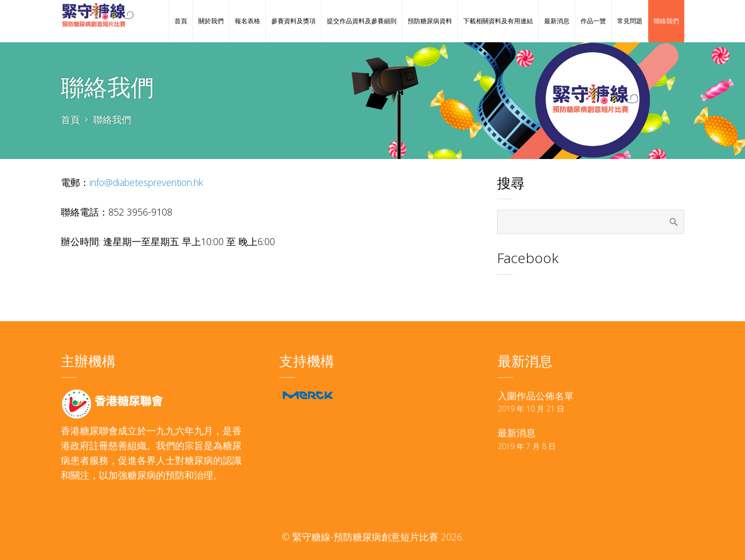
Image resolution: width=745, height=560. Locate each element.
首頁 (70, 119)
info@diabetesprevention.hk (146, 182)
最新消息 (517, 433)
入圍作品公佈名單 (536, 396)
